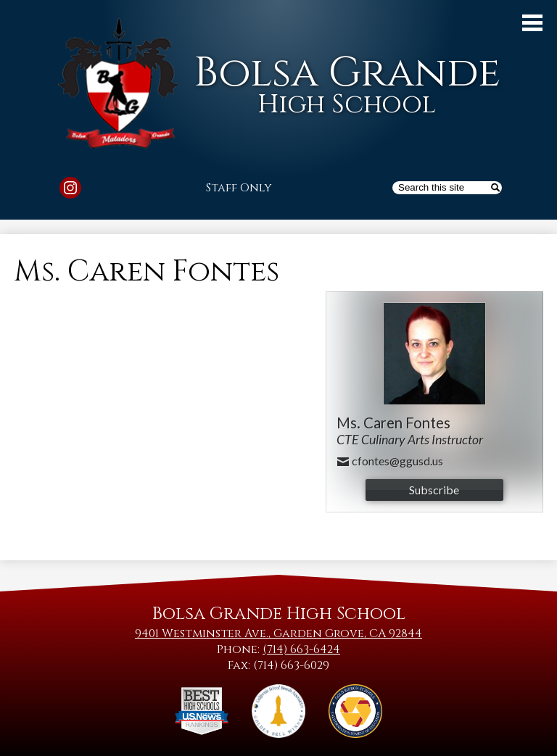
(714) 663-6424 (301, 649)
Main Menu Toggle (532, 23)
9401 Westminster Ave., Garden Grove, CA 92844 (278, 634)
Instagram (70, 190)
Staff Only (239, 188)
